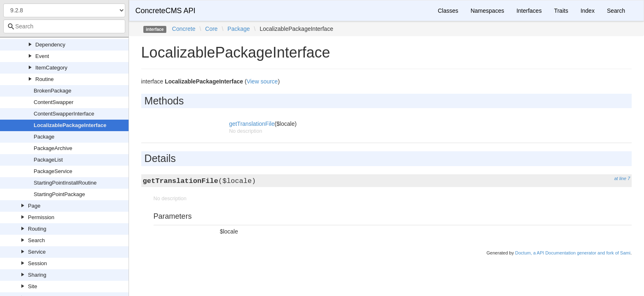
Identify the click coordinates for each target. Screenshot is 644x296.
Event (42, 56)
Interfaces (529, 11)
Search (36, 240)
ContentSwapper (54, 102)
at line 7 (622, 178)
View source (262, 81)
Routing (37, 229)
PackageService (53, 171)
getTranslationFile (252, 124)
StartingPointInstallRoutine (65, 183)
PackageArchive (53, 148)
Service (37, 252)
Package (44, 137)
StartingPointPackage (59, 194)
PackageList (48, 160)
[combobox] (64, 26)
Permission (41, 217)
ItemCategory (51, 68)
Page (34, 206)
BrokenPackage (53, 91)
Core (212, 29)
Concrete (184, 29)
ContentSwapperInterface (64, 114)
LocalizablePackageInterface (70, 125)
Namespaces (488, 11)
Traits (561, 11)
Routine (45, 79)
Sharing (37, 275)
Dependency (50, 45)
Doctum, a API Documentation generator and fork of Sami (573, 253)
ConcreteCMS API (166, 11)
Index (587, 11)
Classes (448, 11)
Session (37, 263)
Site (32, 286)
